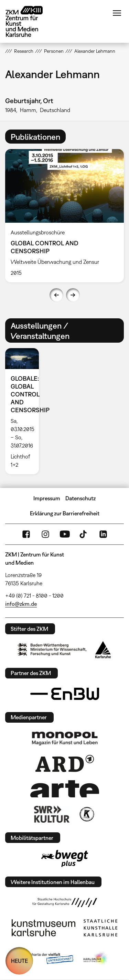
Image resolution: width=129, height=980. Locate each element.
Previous (56, 295)
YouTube (65, 534)
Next (73, 295)
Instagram (45, 534)
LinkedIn (103, 534)
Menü (117, 13)
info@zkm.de (21, 604)
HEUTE (19, 961)
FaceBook (26, 534)
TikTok (84, 534)
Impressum (47, 498)
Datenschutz (80, 498)
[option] (25, 411)
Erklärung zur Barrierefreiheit (65, 513)
